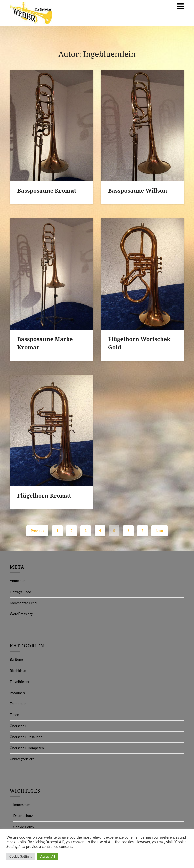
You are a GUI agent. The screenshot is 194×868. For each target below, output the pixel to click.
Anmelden (18, 581)
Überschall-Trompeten (27, 748)
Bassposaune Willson (138, 190)
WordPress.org (21, 614)
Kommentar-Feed (23, 603)
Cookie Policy (24, 827)
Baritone (16, 659)
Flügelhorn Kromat (44, 495)
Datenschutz (23, 816)
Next (159, 531)
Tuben (14, 715)
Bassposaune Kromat (47, 190)
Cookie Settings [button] (21, 856)
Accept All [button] (48, 856)
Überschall (18, 726)
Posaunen (17, 693)
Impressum (22, 805)
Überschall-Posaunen (26, 737)
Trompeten (18, 704)
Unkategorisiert (22, 759)
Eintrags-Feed (20, 592)
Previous (37, 531)
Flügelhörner (19, 682)
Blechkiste (18, 670)
